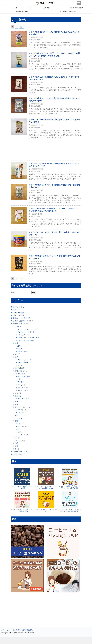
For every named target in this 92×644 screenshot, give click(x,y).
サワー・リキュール (24, 360)
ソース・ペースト (24, 435)
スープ (17, 354)
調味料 (17, 421)
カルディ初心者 (19, 315)
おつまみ (18, 396)
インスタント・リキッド (26, 332)
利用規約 (17, 630)
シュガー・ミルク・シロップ (27, 329)
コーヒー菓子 (22, 385)
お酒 (16, 357)
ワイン (20, 365)
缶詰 (16, 443)
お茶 (16, 343)
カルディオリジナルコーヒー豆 (28, 338)
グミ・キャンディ (24, 388)
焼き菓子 (21, 382)
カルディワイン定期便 (21, 452)
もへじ (17, 449)
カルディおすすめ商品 (22, 12)
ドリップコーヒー (24, 335)
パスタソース (22, 410)
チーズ (17, 402)
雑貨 (16, 446)
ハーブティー (22, 351)
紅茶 (19, 346)
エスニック (21, 440)
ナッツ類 (18, 393)
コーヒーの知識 (19, 313)
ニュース (16, 310)
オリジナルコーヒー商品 (26, 340)
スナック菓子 (22, 374)
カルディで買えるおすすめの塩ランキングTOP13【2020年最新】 (70, 510)
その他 (17, 438)
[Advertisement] (46, 641)
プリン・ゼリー (23, 390)
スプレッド (21, 432)
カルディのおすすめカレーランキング (46, 510)
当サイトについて (7, 630)
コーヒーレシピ (19, 307)
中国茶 (20, 349)
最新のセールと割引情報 (22, 318)
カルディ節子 (46, 3)
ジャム (20, 424)
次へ (22, 27)
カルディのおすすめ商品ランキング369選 (22, 487)
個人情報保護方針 (28, 630)
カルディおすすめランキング (68, 12)
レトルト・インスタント (23, 407)
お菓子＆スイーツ (21, 371)
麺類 (16, 415)
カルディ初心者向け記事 (77, 8)
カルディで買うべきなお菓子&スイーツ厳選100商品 (22, 510)
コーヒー (18, 326)
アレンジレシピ (19, 454)
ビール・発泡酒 (23, 363)
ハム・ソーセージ (24, 399)
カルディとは (46, 8)
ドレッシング (22, 426)
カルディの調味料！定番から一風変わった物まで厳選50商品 (70, 487)
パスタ (20, 418)
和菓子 (20, 379)
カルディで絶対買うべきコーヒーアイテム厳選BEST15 (46, 487)
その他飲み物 (20, 368)
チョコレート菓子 (24, 376)
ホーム (15, 8)
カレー (17, 404)
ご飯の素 (21, 413)
